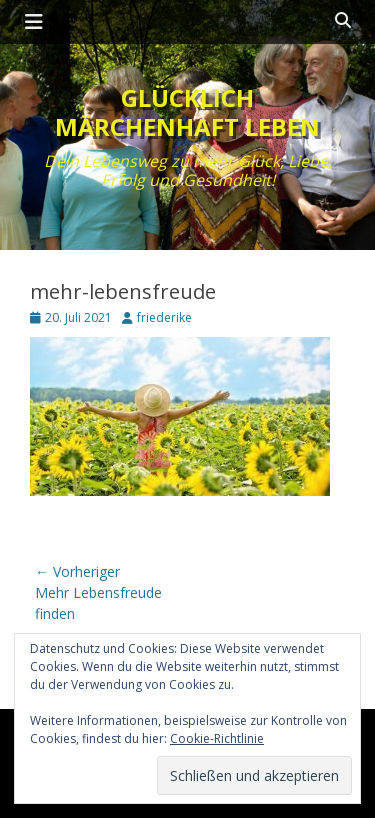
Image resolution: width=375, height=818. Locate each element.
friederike (164, 317)
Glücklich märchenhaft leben (187, 112)
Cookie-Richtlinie (217, 738)
